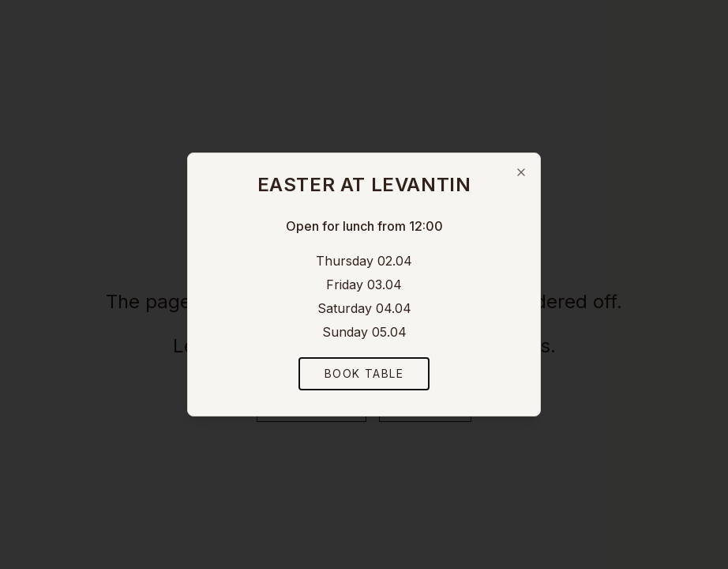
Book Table (364, 373)
